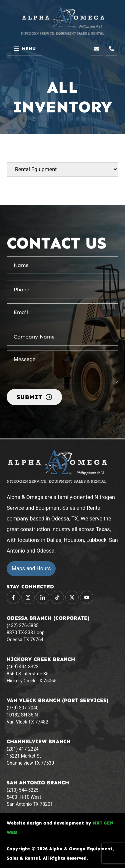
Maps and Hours (31, 568)
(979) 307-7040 (23, 708)
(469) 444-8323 (23, 667)
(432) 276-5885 (23, 625)
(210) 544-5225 (23, 790)
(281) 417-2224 (23, 749)
